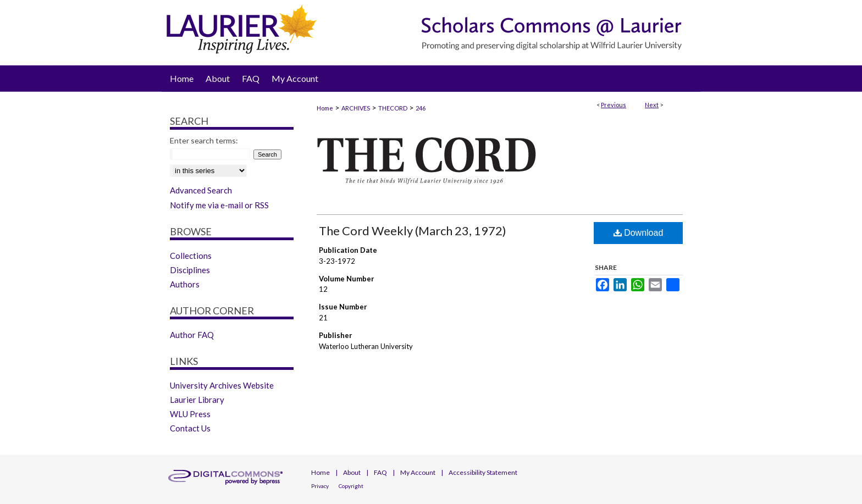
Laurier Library (197, 400)
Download (639, 233)
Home (325, 108)
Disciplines (190, 270)
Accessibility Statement (483, 472)
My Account (418, 472)
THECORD (393, 108)
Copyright (351, 486)
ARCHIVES (356, 108)
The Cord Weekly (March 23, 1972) (413, 231)
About (352, 472)
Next (652, 105)
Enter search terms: (204, 140)
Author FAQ (192, 335)
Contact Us (190, 428)
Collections (191, 256)
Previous (614, 105)
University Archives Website (222, 385)
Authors (185, 284)
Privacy (320, 486)
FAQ (380, 472)
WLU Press (190, 414)
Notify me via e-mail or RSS (219, 205)
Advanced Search (201, 190)
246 (421, 108)
